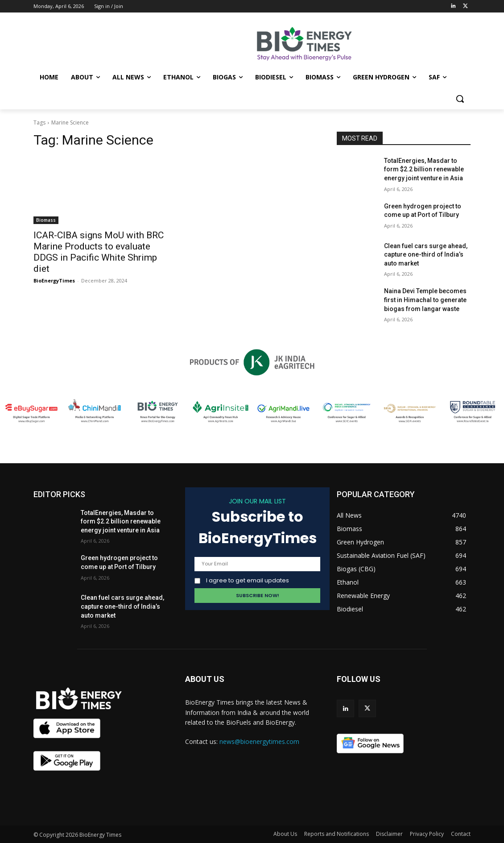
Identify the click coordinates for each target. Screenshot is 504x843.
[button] (460, 99)
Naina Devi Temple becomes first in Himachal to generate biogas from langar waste (425, 300)
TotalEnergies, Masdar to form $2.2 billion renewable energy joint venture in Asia (424, 169)
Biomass (46, 220)
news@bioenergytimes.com (259, 741)
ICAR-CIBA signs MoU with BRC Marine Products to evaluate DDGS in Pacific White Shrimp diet (99, 252)
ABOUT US (205, 679)
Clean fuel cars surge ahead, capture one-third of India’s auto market (426, 255)
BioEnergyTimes (54, 280)
